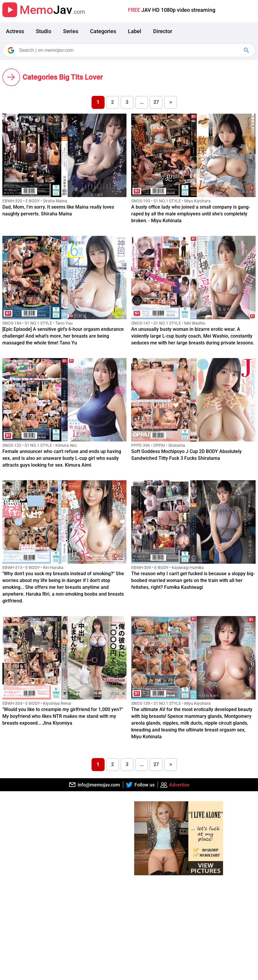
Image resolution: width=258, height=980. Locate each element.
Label (135, 31)
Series (71, 31)
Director (163, 31)
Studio (44, 31)
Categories (103, 31)
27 (156, 102)
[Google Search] (247, 50)
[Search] (129, 50)
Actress (15, 31)
